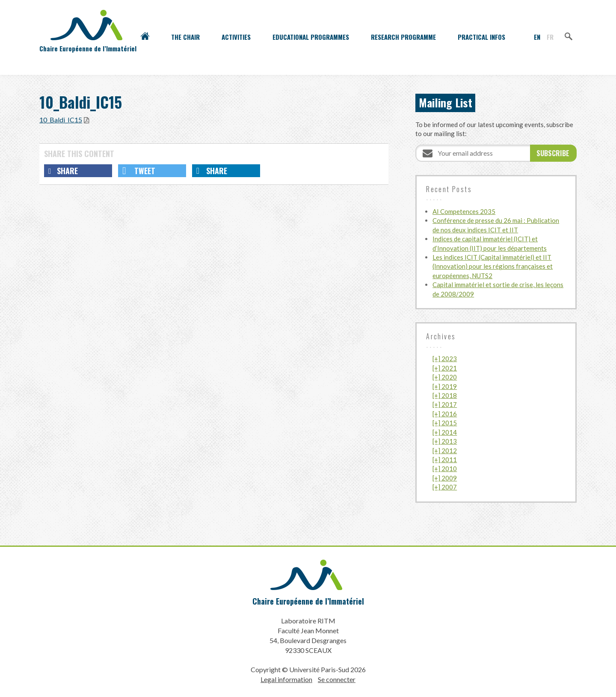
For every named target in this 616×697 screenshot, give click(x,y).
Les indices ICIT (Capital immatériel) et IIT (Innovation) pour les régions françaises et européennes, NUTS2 (493, 266)
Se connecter (337, 679)
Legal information (286, 679)
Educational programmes (311, 37)
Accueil (145, 37)
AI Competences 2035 (464, 211)
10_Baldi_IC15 (61, 120)
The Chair (185, 37)
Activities (236, 37)
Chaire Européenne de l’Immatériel (308, 601)
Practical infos (481, 37)
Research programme (403, 37)
